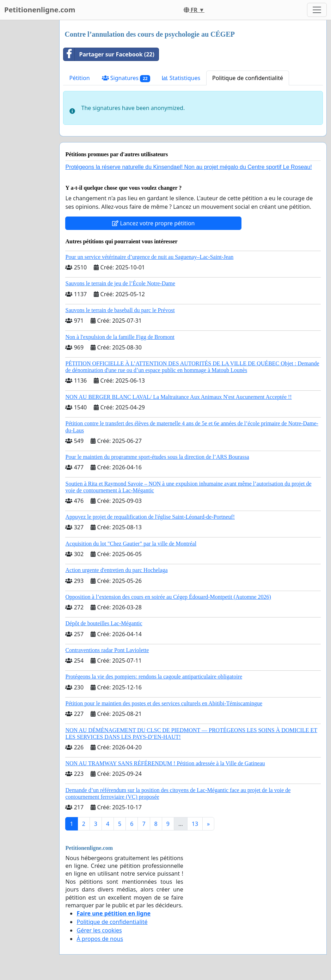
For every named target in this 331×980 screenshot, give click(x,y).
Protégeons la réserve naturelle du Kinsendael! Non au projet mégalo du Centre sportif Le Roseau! (188, 167)
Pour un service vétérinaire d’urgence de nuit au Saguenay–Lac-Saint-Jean (149, 257)
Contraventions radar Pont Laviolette (107, 650)
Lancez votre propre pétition (153, 223)
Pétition (79, 78)
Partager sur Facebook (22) (109, 54)
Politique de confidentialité (248, 78)
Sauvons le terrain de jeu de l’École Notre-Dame (120, 283)
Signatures (126, 78)
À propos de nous (100, 939)
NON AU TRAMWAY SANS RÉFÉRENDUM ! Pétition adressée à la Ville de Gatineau (165, 763)
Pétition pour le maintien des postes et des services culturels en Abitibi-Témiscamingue (164, 703)
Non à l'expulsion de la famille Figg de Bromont (120, 337)
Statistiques (181, 78)
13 (195, 824)
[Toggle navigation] (317, 10)
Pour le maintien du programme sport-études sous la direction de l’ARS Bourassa (157, 457)
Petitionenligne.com (40, 10)
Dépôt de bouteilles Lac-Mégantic (104, 623)
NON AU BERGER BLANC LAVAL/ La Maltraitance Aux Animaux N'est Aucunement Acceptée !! (178, 397)
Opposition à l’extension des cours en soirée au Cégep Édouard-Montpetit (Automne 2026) (168, 597)
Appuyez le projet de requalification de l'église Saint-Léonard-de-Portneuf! (150, 517)
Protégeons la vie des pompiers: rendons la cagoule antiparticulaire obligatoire (154, 677)
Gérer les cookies (99, 930)
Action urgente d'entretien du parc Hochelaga (116, 570)
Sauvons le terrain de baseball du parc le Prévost (120, 310)
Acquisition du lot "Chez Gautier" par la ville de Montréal (131, 544)
